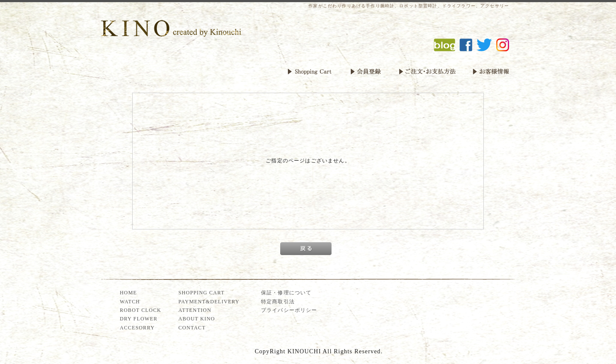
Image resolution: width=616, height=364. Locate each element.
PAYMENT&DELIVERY (209, 302)
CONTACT (192, 328)
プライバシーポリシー (289, 310)
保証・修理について (286, 293)
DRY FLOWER (139, 319)
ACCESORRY (137, 328)
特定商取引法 (278, 302)
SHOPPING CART (201, 293)
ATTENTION (195, 310)
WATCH (130, 302)
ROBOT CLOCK (141, 310)
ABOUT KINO (197, 319)
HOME (128, 293)
